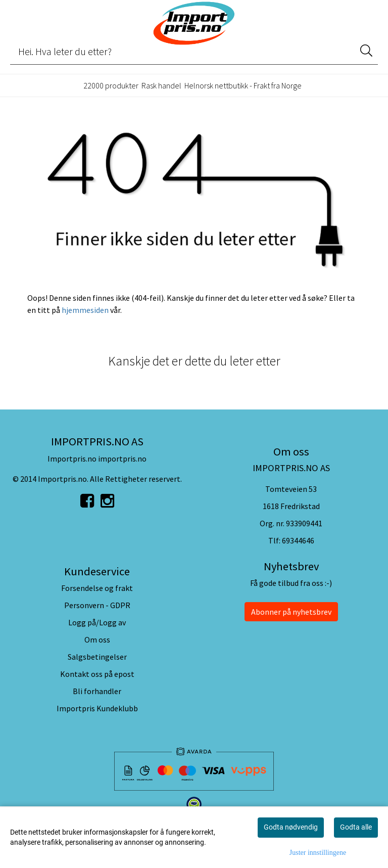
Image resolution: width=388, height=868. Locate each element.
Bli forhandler (97, 691)
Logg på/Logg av (97, 622)
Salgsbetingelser (97, 657)
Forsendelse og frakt (97, 588)
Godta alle (356, 827)
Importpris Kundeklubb (97, 708)
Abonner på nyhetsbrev (291, 612)
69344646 (298, 540)
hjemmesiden (85, 310)
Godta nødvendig (291, 827)
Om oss (97, 639)
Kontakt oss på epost (97, 674)
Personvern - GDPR (97, 605)
